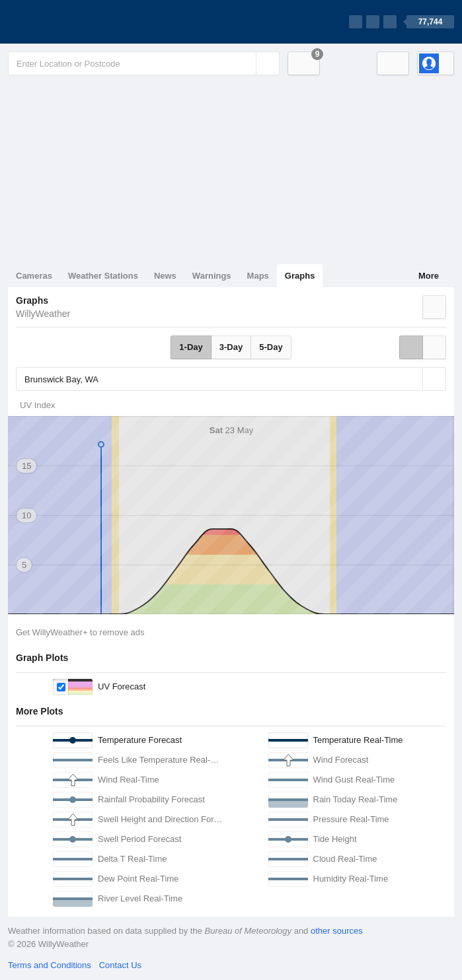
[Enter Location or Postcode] (144, 63)
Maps (258, 276)
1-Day (191, 347)
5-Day (271, 347)
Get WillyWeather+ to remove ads (80, 632)
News (165, 276)
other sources (337, 931)
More (429, 276)
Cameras (34, 276)
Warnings (212, 276)
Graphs (300, 276)
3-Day (231, 347)
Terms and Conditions (50, 965)
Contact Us (120, 965)
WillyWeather (43, 314)
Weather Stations (103, 276)
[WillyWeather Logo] (70, 22)
